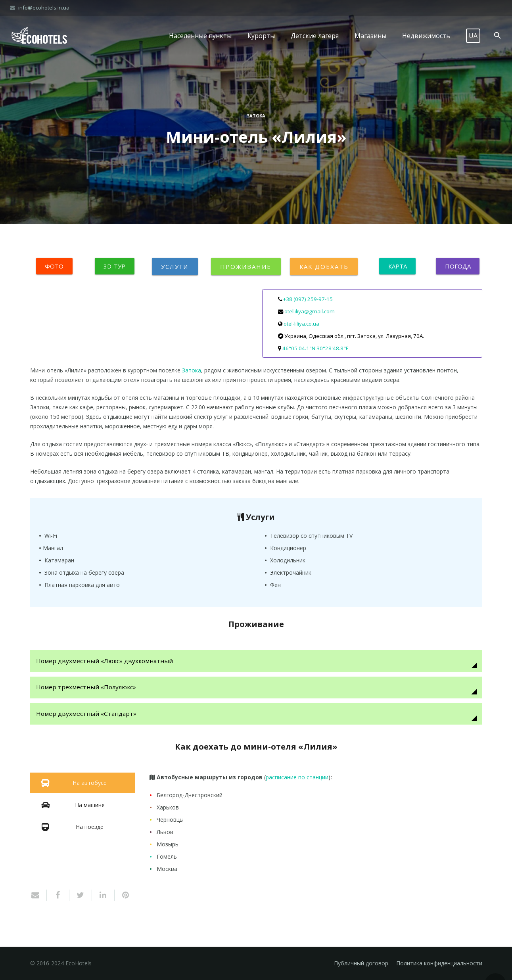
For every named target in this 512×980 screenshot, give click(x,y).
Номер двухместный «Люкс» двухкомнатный (105, 661)
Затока (256, 116)
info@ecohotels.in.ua (44, 8)
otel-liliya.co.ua (301, 324)
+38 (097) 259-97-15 (308, 299)
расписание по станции (297, 778)
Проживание (246, 267)
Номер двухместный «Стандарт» (87, 714)
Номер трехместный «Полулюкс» (86, 688)
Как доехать (324, 267)
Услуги (175, 267)
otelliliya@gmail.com (310, 311)
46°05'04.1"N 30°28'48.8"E (315, 348)
